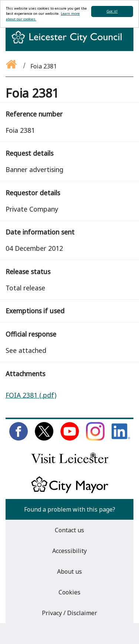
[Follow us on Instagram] (95, 438)
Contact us (69, 530)
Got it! (112, 11)
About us (69, 571)
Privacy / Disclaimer (69, 613)
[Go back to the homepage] (12, 66)
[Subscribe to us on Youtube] (70, 438)
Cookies (69, 592)
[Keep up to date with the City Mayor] (70, 492)
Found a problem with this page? (70, 509)
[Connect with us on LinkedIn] (121, 438)
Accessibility (69, 551)
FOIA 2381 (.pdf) (31, 395)
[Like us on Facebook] (19, 438)
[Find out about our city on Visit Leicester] (70, 465)
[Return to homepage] (69, 44)
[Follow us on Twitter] (44, 438)
